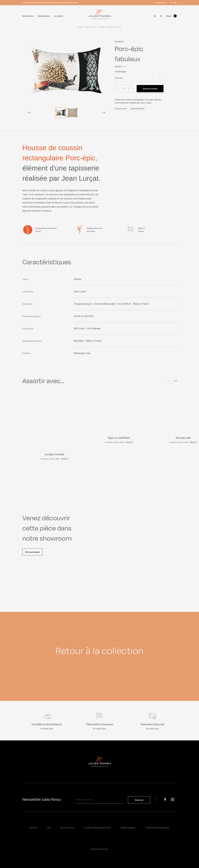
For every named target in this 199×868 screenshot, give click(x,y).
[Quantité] (124, 89)
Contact (33, 828)
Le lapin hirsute (55, 454)
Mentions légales (128, 828)
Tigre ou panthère (119, 438)
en (175, 3)
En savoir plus (121, 108)
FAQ (48, 828)
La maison (59, 16)
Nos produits (28, 16)
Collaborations (44, 16)
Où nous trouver (161, 3)
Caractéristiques (137, 108)
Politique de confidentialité (157, 828)
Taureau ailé (183, 438)
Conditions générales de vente (97, 828)
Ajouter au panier (150, 89)
